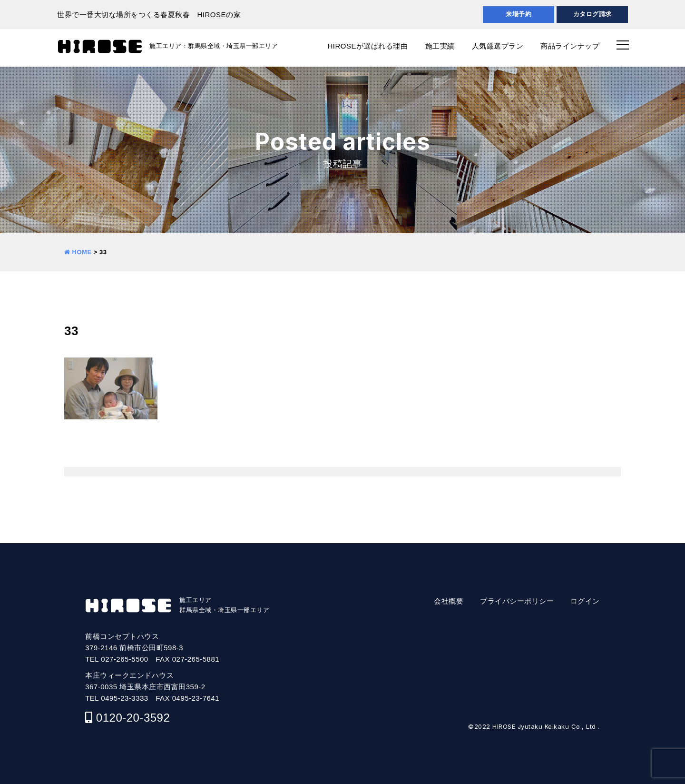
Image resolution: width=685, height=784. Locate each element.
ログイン (585, 601)
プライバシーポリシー (517, 601)
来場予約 (519, 14)
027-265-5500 (124, 659)
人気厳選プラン (498, 46)
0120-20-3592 (133, 718)
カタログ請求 (592, 14)
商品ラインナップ (570, 46)
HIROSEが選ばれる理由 (367, 46)
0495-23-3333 (124, 698)
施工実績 (440, 46)
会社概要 (449, 601)
